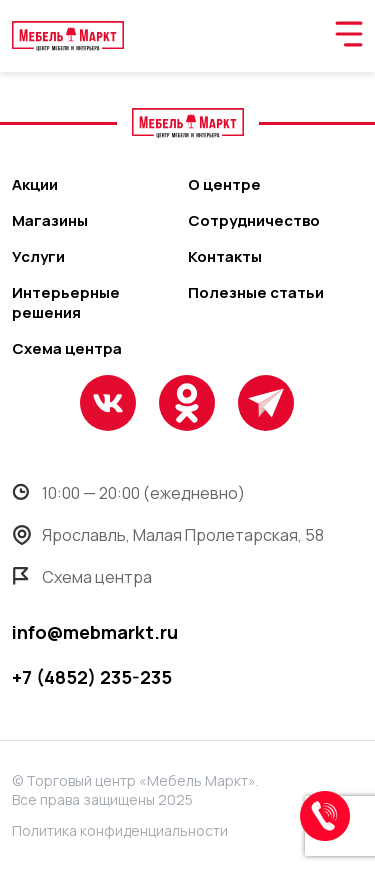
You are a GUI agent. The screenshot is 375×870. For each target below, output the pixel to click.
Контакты (225, 257)
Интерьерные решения (66, 303)
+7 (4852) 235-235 (92, 677)
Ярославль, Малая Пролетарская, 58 (168, 535)
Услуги (38, 257)
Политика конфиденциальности (120, 830)
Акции (35, 185)
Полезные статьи (256, 293)
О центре (224, 185)
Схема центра (67, 349)
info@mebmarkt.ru (95, 632)
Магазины (50, 221)
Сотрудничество (254, 221)
